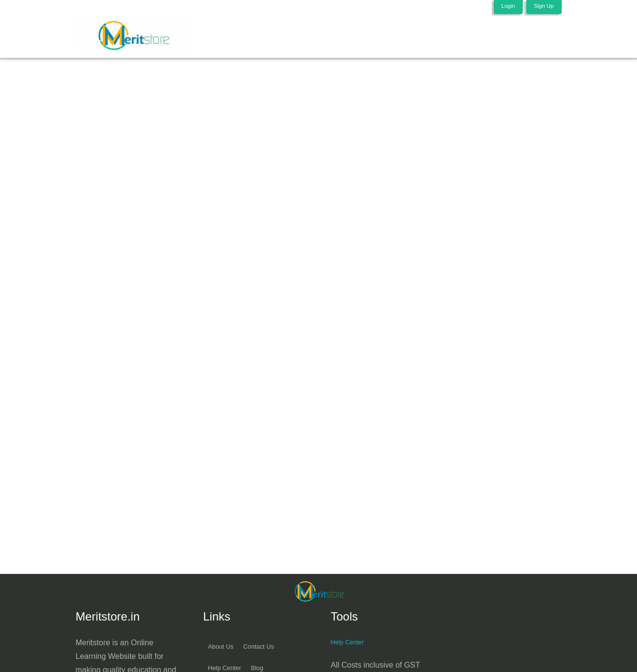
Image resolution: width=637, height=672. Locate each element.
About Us (224, 652)
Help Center (352, 647)
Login (504, 7)
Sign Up (542, 7)
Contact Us (269, 652)
